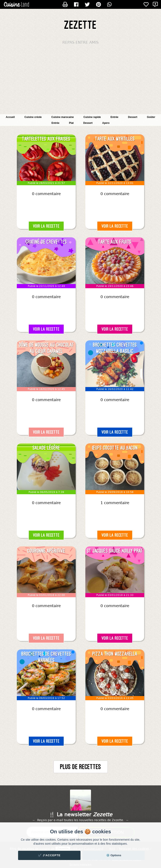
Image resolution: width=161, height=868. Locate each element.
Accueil (10, 117)
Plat (71, 123)
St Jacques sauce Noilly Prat (115, 551)
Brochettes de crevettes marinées (46, 657)
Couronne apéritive (46, 551)
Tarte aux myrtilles (115, 139)
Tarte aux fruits (115, 242)
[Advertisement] (80, 81)
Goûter (151, 117)
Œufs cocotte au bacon (115, 448)
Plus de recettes (81, 767)
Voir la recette (46, 226)
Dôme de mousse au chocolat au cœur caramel (46, 348)
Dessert (88, 123)
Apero (106, 123)
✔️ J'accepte (49, 855)
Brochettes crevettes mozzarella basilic (115, 348)
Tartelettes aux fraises (46, 139)
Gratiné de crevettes (46, 242)
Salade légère (46, 448)
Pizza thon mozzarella (115, 654)
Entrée (55, 123)
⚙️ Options (114, 855)
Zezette (80, 25)
